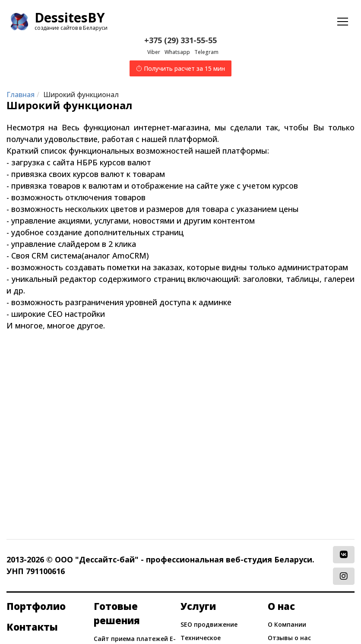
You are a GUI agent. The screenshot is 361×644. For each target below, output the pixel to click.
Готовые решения (117, 613)
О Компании (287, 624)
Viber (154, 52)
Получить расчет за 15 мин (180, 68)
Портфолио (36, 606)
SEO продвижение (209, 624)
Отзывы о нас (289, 638)
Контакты (32, 627)
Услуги (198, 606)
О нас (281, 606)
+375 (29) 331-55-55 (180, 40)
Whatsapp (177, 52)
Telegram (206, 52)
